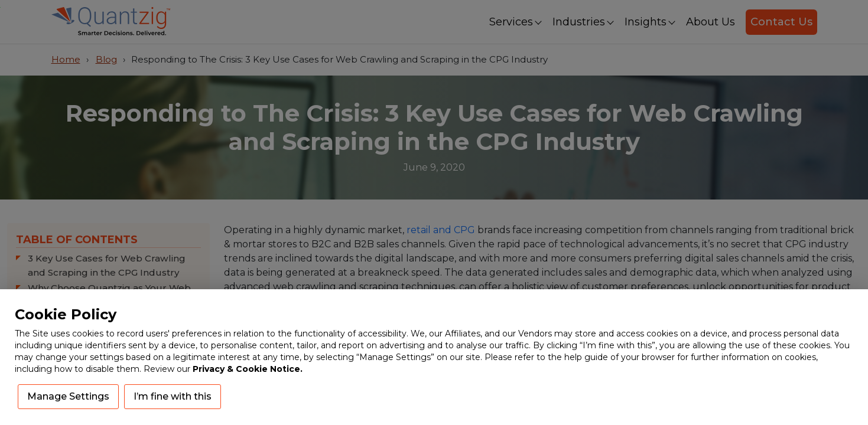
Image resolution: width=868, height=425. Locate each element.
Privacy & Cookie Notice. (248, 369)
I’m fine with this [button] (173, 396)
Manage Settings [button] (68, 396)
